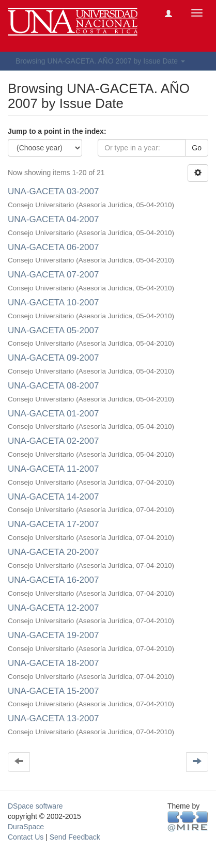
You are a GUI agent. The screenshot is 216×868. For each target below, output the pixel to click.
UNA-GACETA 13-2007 (53, 718)
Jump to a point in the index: (57, 131)
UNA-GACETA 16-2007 (53, 580)
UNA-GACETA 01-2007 (53, 414)
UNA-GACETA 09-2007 (53, 358)
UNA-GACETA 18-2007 (53, 663)
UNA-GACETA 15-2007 (53, 691)
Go (197, 148)
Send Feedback (75, 837)
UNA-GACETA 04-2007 (53, 219)
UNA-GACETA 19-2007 (53, 635)
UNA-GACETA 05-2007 (53, 330)
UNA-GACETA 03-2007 (53, 191)
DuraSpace (26, 827)
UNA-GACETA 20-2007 (53, 552)
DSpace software (35, 806)
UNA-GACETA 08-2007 (53, 386)
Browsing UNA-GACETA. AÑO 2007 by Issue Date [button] (100, 61)
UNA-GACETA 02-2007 (53, 441)
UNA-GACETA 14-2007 (53, 497)
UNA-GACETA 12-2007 (53, 608)
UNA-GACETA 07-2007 (53, 275)
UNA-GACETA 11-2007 (53, 469)
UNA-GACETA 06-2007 (53, 247)
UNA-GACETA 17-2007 (53, 524)
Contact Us (26, 837)
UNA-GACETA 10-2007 (53, 303)
